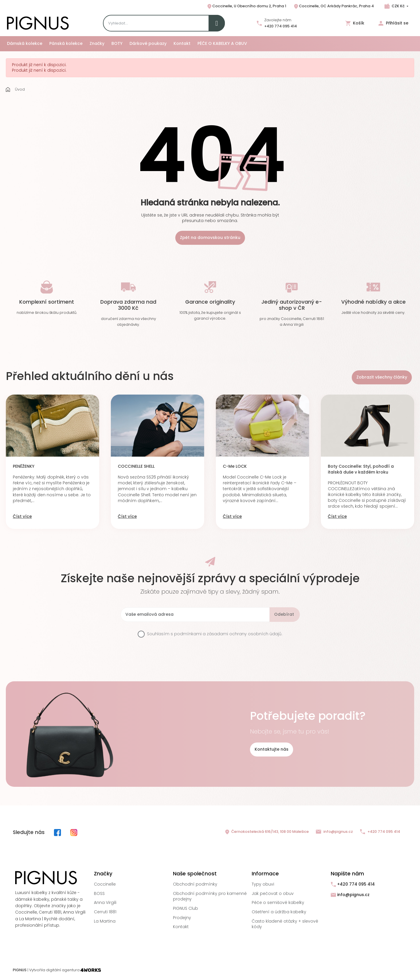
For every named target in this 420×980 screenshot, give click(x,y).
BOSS (99, 893)
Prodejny (182, 918)
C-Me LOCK (235, 466)
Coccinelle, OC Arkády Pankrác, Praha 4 (334, 6)
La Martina (105, 921)
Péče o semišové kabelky (278, 902)
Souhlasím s (215, 634)
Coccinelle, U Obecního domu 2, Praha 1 (246, 6)
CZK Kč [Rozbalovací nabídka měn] (398, 6)
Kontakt (181, 927)
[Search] (164, 23)
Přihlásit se (393, 23)
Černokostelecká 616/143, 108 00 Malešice (267, 832)
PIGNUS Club (185, 908)
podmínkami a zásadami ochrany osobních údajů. (228, 634)
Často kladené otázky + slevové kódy (285, 924)
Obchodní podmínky (195, 884)
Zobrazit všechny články (382, 377)
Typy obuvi (263, 884)
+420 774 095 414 (281, 26)
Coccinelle (105, 884)
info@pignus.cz (334, 832)
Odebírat (284, 614)
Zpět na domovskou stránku (210, 237)
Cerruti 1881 (105, 912)
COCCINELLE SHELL (136, 466)
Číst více (22, 517)
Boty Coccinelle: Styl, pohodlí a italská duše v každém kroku (361, 469)
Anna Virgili (105, 902)
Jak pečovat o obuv (273, 893)
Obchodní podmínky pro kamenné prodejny (210, 896)
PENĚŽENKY (24, 466)
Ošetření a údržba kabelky (279, 912)
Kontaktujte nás (272, 749)
